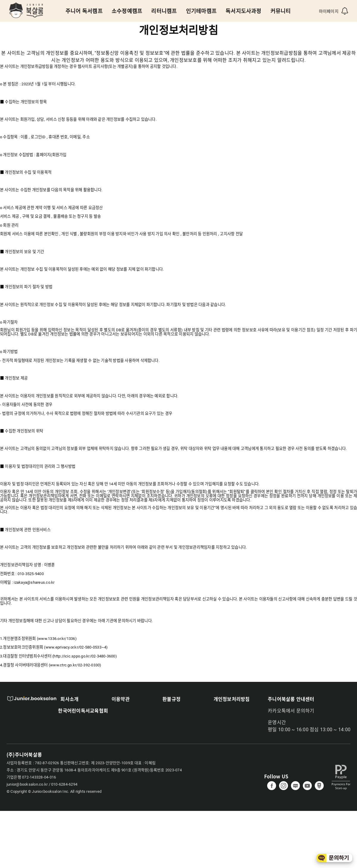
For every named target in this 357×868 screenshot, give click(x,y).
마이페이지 (329, 11)
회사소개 (69, 699)
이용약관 (121, 699)
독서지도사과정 (244, 11)
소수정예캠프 (127, 11)
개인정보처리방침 (232, 699)
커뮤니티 (281, 11)
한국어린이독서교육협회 (83, 710)
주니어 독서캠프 (84, 11)
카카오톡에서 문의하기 (291, 711)
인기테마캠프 (201, 11)
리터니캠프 (164, 11)
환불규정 (172, 699)
